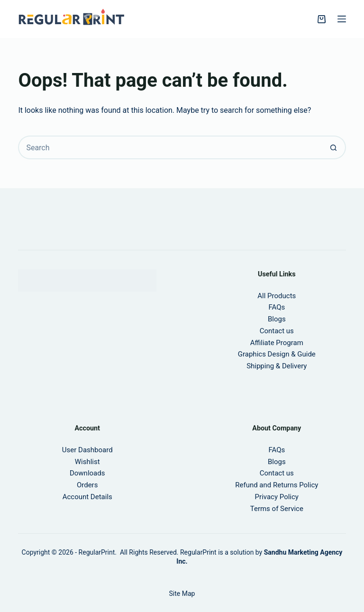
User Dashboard (87, 450)
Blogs (277, 319)
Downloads (87, 473)
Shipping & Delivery (277, 366)
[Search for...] (170, 147)
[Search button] (334, 147)
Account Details (87, 497)
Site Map (182, 594)
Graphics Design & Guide (277, 354)
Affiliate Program (277, 343)
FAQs (277, 450)
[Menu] (342, 19)
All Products (277, 296)
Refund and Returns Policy (277, 485)
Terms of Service (277, 509)
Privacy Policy (277, 497)
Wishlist (87, 462)
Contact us (277, 331)
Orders (87, 485)
